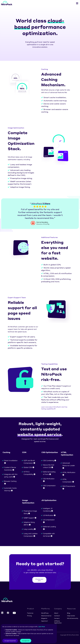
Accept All (26, 641)
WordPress (45, 613)
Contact (57, 616)
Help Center (71, 616)
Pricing (29, 616)
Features (30, 613)
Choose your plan (39, 580)
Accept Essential (10, 641)
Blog (69, 613)
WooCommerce (46, 616)
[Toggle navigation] (77, 3)
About (56, 613)
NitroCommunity (73, 618)
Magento (44, 618)
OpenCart (44, 621)
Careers (57, 618)
